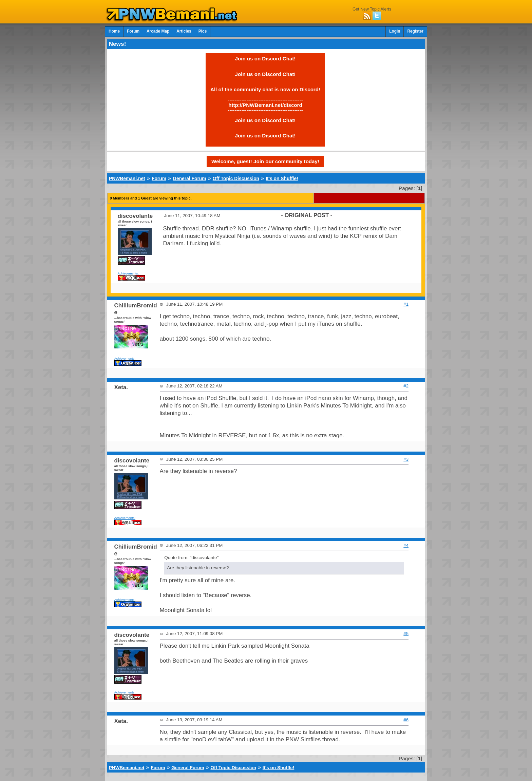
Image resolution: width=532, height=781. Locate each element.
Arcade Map (158, 31)
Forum (133, 31)
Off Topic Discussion (236, 178)
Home (114, 31)
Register (415, 31)
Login (395, 31)
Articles (184, 31)
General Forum (189, 178)
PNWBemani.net (127, 178)
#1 (406, 304)
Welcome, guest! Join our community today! (265, 161)
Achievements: (128, 273)
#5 (406, 634)
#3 (406, 459)
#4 (406, 545)
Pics (203, 31)
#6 (406, 720)
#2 (406, 386)
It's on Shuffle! (282, 178)
